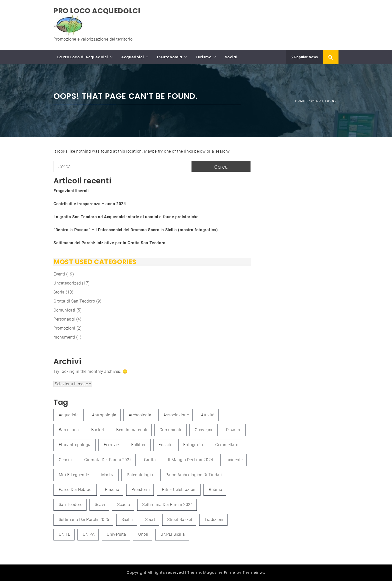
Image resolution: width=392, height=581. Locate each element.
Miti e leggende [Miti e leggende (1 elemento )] (74, 475)
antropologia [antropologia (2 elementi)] (104, 415)
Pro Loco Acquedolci (97, 11)
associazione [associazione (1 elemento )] (176, 415)
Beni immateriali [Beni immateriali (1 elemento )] (132, 430)
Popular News (304, 57)
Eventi (59, 274)
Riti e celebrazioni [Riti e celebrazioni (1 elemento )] (179, 490)
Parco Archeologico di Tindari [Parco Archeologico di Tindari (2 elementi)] (194, 475)
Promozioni (64, 328)
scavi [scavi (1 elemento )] (100, 505)
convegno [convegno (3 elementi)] (204, 430)
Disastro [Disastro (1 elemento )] (234, 430)
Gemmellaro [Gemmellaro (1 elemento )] (227, 445)
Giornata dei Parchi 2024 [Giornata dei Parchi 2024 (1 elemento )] (108, 460)
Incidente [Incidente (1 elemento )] (234, 460)
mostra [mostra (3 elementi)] (108, 475)
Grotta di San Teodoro (74, 301)
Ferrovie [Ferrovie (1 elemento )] (111, 445)
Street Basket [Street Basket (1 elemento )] (180, 520)
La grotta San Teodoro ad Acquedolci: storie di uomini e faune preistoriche (126, 217)
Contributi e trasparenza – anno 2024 (90, 204)
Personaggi (64, 319)
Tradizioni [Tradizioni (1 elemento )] (214, 520)
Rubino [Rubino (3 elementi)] (215, 490)
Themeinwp (254, 572)
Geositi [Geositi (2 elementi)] (65, 460)
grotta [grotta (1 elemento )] (150, 460)
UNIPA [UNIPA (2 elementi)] (89, 534)
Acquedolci (132, 57)
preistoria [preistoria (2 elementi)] (141, 490)
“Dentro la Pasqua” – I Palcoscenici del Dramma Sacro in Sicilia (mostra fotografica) (136, 230)
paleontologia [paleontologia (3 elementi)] (140, 475)
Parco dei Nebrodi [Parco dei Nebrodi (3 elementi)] (76, 490)
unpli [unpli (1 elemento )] (143, 534)
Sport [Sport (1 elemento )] (150, 520)
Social (231, 57)
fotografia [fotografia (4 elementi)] (193, 445)
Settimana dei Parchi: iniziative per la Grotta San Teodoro (109, 243)
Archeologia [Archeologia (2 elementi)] (140, 415)
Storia (59, 292)
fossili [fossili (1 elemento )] (165, 445)
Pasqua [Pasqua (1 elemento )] (112, 490)
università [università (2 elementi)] (116, 534)
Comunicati (64, 310)
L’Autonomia (170, 57)
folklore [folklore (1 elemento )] (139, 445)
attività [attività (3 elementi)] (208, 415)
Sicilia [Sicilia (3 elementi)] (127, 520)
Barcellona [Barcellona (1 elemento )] (69, 430)
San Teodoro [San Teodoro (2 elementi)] (71, 505)
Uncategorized (67, 283)
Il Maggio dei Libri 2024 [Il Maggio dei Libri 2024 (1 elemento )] (190, 460)
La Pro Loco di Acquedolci (83, 57)
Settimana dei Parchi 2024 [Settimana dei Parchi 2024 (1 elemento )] (167, 505)
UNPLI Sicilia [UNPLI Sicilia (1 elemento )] (173, 534)
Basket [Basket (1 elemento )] (98, 430)
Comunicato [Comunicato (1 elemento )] (171, 430)
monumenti (64, 337)
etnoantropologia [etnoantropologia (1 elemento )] (75, 445)
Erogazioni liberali (71, 191)
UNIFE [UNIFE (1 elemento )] (65, 534)
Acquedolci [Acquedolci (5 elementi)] (69, 415)
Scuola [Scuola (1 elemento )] (124, 505)
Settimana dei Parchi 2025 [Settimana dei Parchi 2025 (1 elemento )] (84, 520)
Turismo (203, 57)
